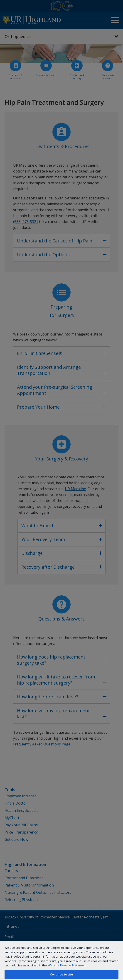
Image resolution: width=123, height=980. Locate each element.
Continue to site (61, 974)
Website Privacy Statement (67, 965)
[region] (61, 960)
